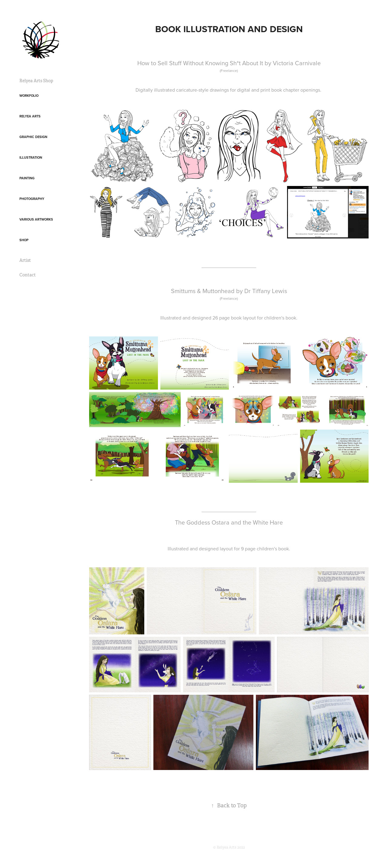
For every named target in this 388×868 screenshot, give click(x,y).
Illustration (31, 157)
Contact (28, 275)
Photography (32, 199)
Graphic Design (33, 137)
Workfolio (29, 96)
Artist (25, 260)
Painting (27, 178)
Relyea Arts (30, 116)
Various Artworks (36, 219)
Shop (24, 240)
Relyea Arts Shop (36, 81)
